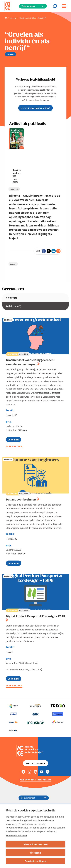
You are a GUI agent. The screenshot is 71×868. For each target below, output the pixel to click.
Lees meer (14, 440)
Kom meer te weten (16, 835)
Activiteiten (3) (14, 306)
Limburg (13, 264)
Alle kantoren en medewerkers (35, 780)
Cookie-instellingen (36, 861)
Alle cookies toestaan (35, 844)
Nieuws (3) (11, 298)
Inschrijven (14, 446)
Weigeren (35, 853)
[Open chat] (56, 6)
